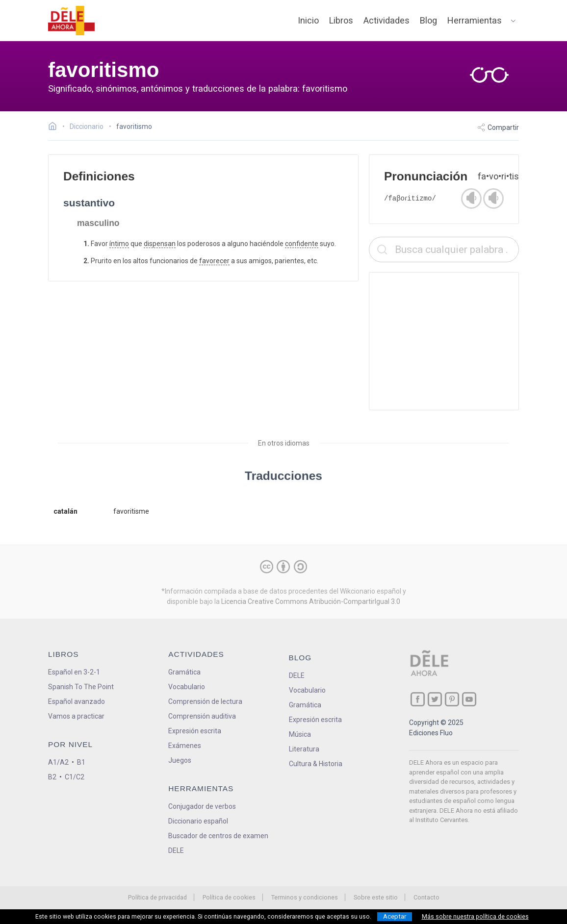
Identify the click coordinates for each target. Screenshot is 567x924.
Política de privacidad (157, 897)
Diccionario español (198, 821)
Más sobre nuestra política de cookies (475, 917)
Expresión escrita (195, 731)
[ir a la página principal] (72, 21)
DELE (297, 675)
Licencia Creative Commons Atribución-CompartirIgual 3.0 (311, 601)
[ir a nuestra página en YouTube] (469, 699)
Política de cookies (229, 897)
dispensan (160, 244)
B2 (52, 777)
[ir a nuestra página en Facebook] (418, 699)
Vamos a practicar (76, 716)
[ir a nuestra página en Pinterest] (452, 699)
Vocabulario (187, 687)
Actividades (387, 20)
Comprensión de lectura (205, 701)
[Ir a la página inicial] (55, 127)
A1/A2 (58, 762)
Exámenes (185, 746)
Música (300, 734)
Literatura (304, 749)
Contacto (426, 897)
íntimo (119, 244)
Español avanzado (77, 701)
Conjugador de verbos (202, 806)
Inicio (308, 20)
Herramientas (475, 20)
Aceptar (395, 916)
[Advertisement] (444, 341)
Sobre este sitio (376, 897)
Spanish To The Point (81, 687)
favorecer (214, 261)
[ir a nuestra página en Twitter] (435, 699)
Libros (341, 20)
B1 (81, 762)
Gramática (184, 672)
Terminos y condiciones (305, 897)
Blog (428, 20)
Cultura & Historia (316, 764)
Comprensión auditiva (202, 716)
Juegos (180, 760)
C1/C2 (75, 777)
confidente (302, 244)
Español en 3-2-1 (74, 672)
